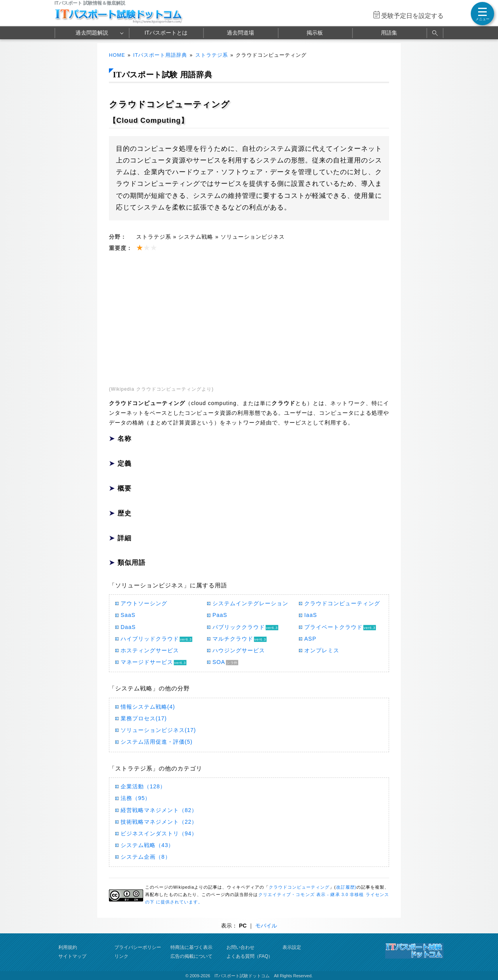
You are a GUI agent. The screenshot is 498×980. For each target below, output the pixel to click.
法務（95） (136, 798)
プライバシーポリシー (138, 947)
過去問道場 (240, 33)
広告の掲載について (191, 956)
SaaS (128, 615)
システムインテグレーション (250, 603)
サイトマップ (72, 956)
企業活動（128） (143, 786)
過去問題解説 (92, 33)
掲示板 (315, 33)
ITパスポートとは (166, 33)
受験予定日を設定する (412, 16)
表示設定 (292, 947)
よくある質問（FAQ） (250, 956)
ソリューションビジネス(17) (158, 730)
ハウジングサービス (239, 650)
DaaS (128, 627)
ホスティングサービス (150, 650)
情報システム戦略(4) (148, 707)
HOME (117, 55)
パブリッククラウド (239, 627)
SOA (219, 662)
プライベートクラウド (333, 627)
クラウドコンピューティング (342, 603)
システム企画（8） (146, 857)
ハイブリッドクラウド (150, 639)
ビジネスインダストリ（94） (159, 833)
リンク (121, 956)
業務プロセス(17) (144, 718)
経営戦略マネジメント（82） (159, 810)
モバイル (266, 926)
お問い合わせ (240, 947)
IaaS (311, 615)
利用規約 (68, 947)
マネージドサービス (147, 662)
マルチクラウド (233, 639)
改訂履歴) (346, 887)
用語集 (389, 33)
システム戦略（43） (147, 845)
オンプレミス (322, 650)
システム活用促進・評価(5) (157, 742)
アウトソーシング (144, 603)
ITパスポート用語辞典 (160, 55)
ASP (310, 639)
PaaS (220, 615)
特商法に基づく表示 (191, 947)
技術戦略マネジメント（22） (159, 822)
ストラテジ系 (212, 55)
